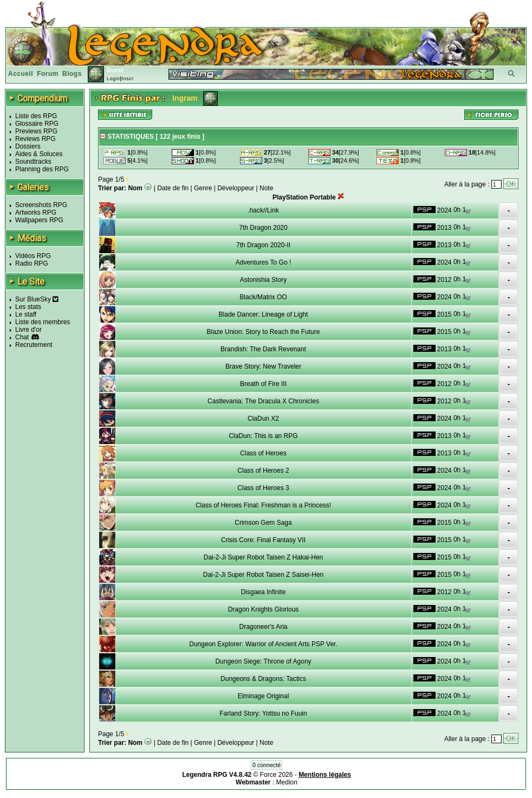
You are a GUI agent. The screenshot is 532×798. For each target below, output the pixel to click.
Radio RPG (32, 263)
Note (266, 188)
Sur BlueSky (37, 299)
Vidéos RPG (33, 256)
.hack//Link (263, 210)
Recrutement (34, 345)
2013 (445, 228)
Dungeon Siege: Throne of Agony (263, 661)
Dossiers (28, 146)
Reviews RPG (35, 139)
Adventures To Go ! (264, 262)
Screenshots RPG (41, 205)
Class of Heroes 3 (263, 488)
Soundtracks (33, 162)
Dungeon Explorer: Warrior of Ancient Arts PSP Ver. (263, 644)
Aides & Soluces (39, 154)
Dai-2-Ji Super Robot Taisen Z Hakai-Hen (264, 557)
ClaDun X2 (263, 419)
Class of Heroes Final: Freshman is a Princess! (263, 505)
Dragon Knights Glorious (264, 609)
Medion (287, 782)
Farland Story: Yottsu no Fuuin (263, 713)
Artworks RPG (36, 213)
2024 (445, 210)
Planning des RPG (42, 169)
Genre (203, 188)
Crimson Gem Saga (263, 523)
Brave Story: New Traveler (263, 366)
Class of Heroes (263, 453)
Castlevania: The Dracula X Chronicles (263, 401)
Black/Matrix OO (263, 297)
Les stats (28, 307)
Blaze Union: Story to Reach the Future (264, 332)
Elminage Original (264, 696)
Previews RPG (36, 131)
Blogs (72, 74)
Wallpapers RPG (39, 220)
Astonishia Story (264, 280)
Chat (22, 337)
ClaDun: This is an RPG (263, 436)
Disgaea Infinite (264, 592)
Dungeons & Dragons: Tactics (263, 679)
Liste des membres (43, 322)
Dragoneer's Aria (263, 627)
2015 (445, 314)
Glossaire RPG (37, 124)
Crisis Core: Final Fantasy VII (263, 540)
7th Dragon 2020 (263, 228)
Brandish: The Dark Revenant (263, 349)
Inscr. (128, 79)
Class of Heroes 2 (263, 471)
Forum (48, 74)
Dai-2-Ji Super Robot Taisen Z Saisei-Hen (264, 575)
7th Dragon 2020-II (263, 245)
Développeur (236, 188)
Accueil (21, 74)
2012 (445, 280)
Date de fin (173, 188)
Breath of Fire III (263, 384)
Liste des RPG (36, 116)
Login (113, 79)
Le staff (26, 314)
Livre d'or (28, 330)
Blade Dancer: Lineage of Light (264, 314)
